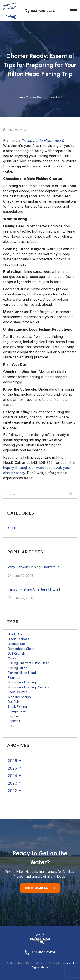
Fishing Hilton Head (22, 673)
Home (19, 97)
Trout (12, 726)
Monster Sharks (19, 697)
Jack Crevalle (18, 692)
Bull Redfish (16, 653)
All (13, 528)
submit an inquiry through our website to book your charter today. (40, 468)
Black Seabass (18, 639)
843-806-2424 (43, 952)
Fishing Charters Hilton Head (28, 663)
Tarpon (13, 716)
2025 (12, 768)
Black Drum (16, 634)
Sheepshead (17, 711)
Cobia (12, 658)
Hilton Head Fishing (22, 682)
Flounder (14, 678)
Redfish (13, 702)
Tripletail (14, 721)
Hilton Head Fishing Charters (28, 687)
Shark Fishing (17, 706)
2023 (12, 783)
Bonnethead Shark (21, 649)
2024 (12, 776)
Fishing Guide (17, 668)
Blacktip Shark (18, 644)
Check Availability (40, 888)
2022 (12, 791)
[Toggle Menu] (74, 11)
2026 (12, 761)
